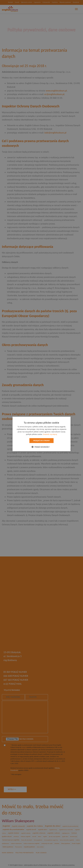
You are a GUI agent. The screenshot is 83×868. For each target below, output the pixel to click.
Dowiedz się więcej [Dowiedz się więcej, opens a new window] (50, 434)
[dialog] (42, 434)
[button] (42, 447)
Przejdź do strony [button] (42, 440)
